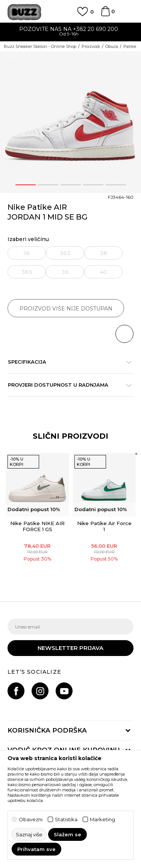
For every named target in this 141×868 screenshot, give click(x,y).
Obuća (112, 46)
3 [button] (71, 185)
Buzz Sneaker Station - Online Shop (40, 46)
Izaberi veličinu (28, 239)
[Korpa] (105, 15)
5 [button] (116, 185)
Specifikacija (67, 362)
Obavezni (31, 820)
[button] (124, 334)
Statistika (66, 820)
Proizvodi (91, 46)
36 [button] (27, 253)
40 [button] (104, 272)
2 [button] (48, 185)
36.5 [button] (65, 253)
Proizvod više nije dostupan (66, 309)
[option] (70, 32)
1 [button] (26, 185)
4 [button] (93, 185)
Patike (130, 46)
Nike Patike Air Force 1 (104, 526)
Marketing (102, 820)
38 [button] (103, 253)
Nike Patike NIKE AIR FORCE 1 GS (37, 526)
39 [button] (65, 272)
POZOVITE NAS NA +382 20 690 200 (70, 29)
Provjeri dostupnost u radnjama (67, 385)
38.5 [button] (27, 272)
